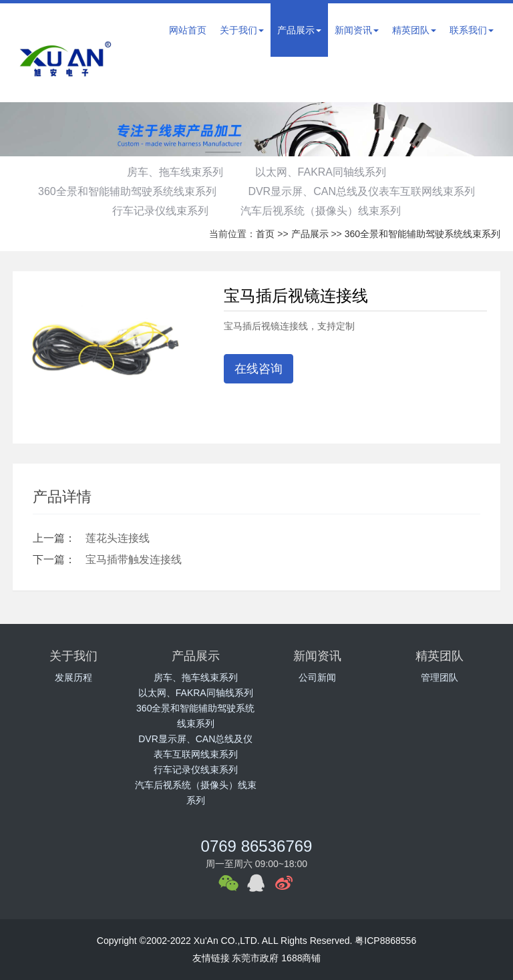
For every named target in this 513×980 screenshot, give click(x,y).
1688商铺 (301, 958)
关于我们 (242, 30)
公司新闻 (317, 677)
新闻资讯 (357, 30)
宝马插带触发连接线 (134, 559)
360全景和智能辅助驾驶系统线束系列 (125, 191)
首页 (265, 234)
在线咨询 (259, 369)
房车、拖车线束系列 (173, 172)
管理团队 (440, 677)
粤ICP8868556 (385, 941)
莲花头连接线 (118, 538)
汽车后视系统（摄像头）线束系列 (323, 211)
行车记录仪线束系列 (158, 211)
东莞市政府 (255, 958)
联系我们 (472, 30)
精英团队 (414, 30)
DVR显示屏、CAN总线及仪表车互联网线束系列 (364, 191)
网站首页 (188, 30)
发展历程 (73, 677)
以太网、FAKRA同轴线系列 (323, 172)
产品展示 (299, 30)
